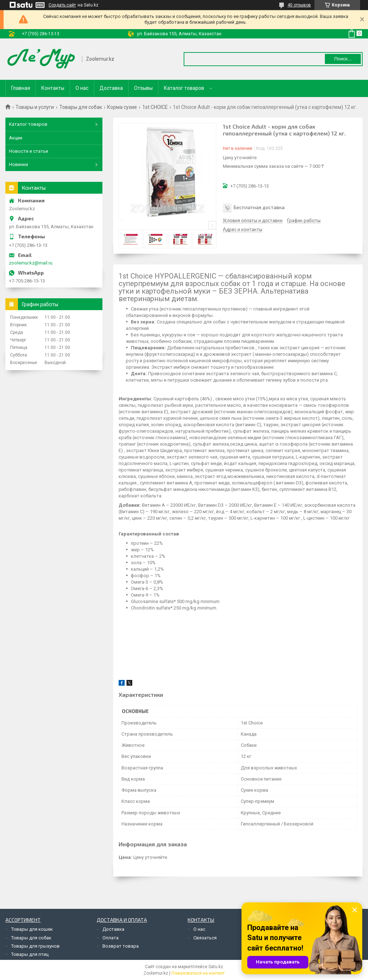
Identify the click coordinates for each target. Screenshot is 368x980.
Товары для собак (81, 107)
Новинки (19, 164)
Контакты (53, 88)
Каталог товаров (184, 88)
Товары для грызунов (35, 946)
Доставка (111, 88)
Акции (16, 138)
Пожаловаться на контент (198, 973)
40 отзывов (299, 5)
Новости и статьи (29, 151)
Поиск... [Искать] (343, 59)
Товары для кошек (32, 929)
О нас (82, 88)
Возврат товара (121, 946)
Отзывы (143, 88)
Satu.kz (216, 967)
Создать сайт (62, 5)
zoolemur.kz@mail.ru (31, 263)
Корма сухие (122, 107)
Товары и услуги (35, 107)
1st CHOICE (155, 107)
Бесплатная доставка (259, 207)
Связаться (205, 938)
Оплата (111, 938)
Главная (21, 88)
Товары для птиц (30, 954)
